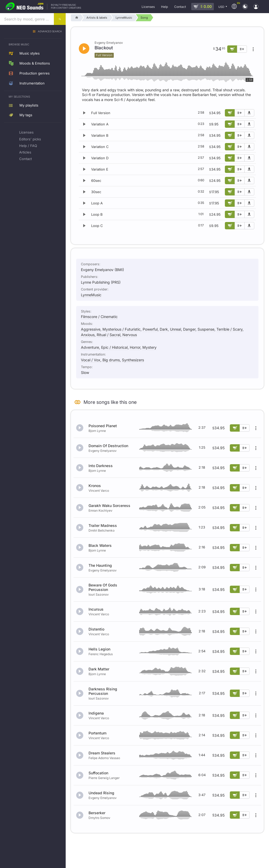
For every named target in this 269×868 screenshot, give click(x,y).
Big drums (111, 360)
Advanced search (50, 32)
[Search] (60, 19)
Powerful (150, 329)
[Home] (76, 18)
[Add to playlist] (240, 113)
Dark (164, 329)
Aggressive (91, 329)
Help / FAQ (28, 146)
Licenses (26, 132)
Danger (189, 329)
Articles (25, 152)
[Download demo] (249, 113)
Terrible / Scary (229, 329)
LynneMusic (91, 295)
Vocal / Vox (91, 360)
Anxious (88, 335)
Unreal (175, 329)
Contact (25, 159)
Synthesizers (133, 360)
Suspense (206, 329)
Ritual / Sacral (108, 335)
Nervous (130, 335)
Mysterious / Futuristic (121, 329)
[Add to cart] (230, 113)
